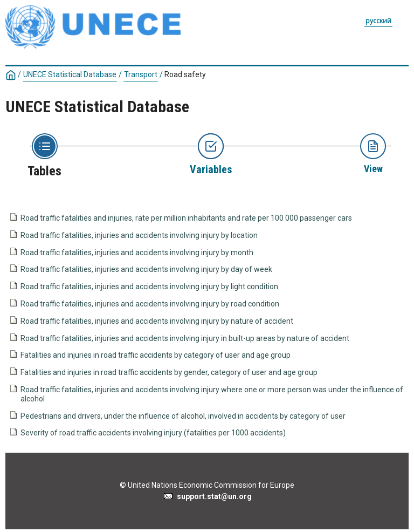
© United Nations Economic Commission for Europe (207, 485)
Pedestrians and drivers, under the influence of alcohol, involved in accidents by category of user (183, 416)
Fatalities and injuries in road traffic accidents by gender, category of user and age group (169, 372)
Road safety (185, 74)
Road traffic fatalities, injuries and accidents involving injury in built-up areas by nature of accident (185, 338)
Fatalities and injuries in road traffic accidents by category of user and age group (156, 355)
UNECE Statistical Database (70, 74)
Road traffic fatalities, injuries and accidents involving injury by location (139, 235)
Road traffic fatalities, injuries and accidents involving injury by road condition (150, 304)
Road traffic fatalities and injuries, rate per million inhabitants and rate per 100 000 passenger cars (186, 218)
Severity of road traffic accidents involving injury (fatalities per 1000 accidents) (153, 433)
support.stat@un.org (207, 496)
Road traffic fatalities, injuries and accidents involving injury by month (137, 253)
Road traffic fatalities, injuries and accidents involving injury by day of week (146, 269)
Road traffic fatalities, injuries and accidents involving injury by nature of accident (157, 321)
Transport (141, 74)
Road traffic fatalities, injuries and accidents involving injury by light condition (149, 287)
